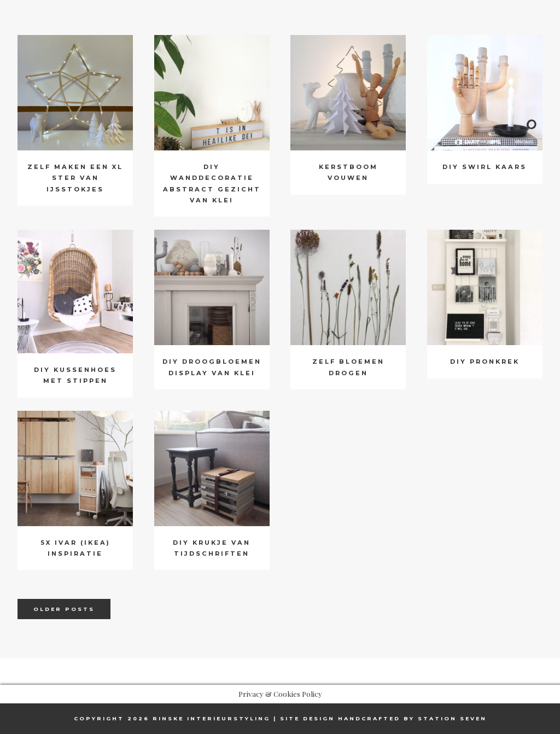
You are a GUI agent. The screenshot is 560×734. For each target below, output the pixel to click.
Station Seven (452, 718)
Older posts (64, 609)
